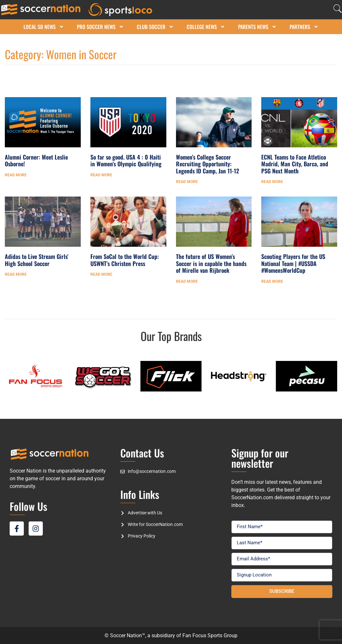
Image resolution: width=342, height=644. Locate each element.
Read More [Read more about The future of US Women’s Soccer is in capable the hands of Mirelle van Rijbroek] (187, 281)
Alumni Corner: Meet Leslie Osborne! (36, 161)
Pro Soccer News (100, 27)
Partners (304, 27)
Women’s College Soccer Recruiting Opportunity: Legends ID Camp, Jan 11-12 (208, 164)
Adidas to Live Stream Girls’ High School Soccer (37, 260)
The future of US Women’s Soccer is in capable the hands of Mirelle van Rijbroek (211, 263)
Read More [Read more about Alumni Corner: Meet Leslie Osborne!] (16, 175)
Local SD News (44, 27)
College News (206, 27)
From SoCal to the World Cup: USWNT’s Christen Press (125, 260)
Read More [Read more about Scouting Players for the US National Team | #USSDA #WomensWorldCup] (272, 281)
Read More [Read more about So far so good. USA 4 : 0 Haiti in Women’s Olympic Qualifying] (101, 175)
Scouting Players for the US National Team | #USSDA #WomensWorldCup (293, 263)
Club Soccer (155, 27)
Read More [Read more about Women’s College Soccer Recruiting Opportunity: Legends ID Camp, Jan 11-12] (187, 182)
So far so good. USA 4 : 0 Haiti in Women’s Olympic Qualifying (126, 161)
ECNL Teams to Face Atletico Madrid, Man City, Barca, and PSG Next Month (295, 164)
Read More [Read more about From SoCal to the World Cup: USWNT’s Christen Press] (101, 274)
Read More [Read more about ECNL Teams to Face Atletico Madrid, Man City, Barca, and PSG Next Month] (272, 182)
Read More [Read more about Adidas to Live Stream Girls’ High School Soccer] (16, 274)
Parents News (257, 27)
